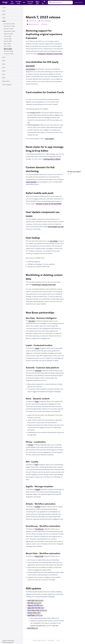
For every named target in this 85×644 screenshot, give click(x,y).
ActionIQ (38, 371)
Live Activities (30, 69)
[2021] (4, 61)
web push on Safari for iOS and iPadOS (49, 204)
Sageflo (38, 489)
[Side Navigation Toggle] (21, 6)
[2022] (4, 57)
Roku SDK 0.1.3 (33, 628)
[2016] (4, 78)
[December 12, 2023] (9, 24)
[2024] (4, 18)
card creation (50, 139)
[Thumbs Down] (71, 175)
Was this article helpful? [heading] (74, 172)
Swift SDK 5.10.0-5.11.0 (35, 600)
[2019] (4, 68)
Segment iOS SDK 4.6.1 (35, 605)
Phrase (31, 445)
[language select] (44, 3)
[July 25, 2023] (8, 36)
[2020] (4, 64)
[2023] (4, 21)
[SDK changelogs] (7, 85)
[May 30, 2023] (8, 41)
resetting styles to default (52, 159)
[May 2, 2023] (7, 44)
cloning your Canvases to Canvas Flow (50, 54)
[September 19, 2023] (9, 31)
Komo (37, 402)
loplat (37, 348)
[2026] (4, 11)
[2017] (4, 74)
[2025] (4, 14)
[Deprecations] (6, 81)
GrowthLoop (39, 529)
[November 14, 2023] (9, 26)
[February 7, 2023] (8, 51)
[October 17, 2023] (9, 29)
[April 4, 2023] (7, 46)
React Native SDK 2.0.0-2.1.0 (37, 610)
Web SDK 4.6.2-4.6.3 (34, 603)
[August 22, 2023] (8, 34)
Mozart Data (39, 556)
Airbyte (38, 507)
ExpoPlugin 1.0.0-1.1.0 (35, 615)
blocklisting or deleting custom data (44, 285)
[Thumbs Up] (69, 175)
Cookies (58, 641)
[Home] (4, 8)
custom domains (31, 182)
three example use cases (56, 227)
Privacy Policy (51, 641)
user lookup (54, 241)
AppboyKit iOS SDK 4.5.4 (36, 608)
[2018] (4, 71)
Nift (37, 465)
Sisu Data (32, 321)
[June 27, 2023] (8, 39)
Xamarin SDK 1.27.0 (34, 613)
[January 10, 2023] (9, 54)
